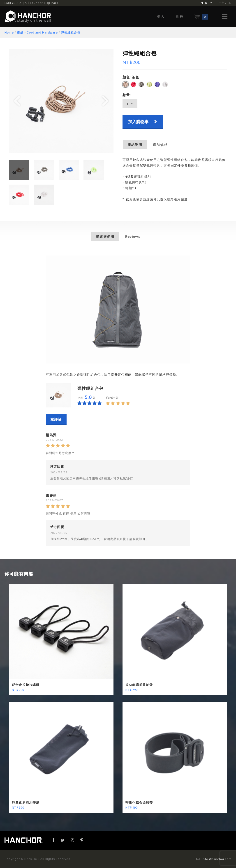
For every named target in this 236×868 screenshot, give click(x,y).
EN (230, 3)
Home (9, 32)
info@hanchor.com (214, 859)
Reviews (132, 236)
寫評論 (56, 419)
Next (105, 101)
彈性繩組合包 (71, 32)
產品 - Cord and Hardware (37, 32)
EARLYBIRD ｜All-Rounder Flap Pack (31, 3)
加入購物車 (143, 122)
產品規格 (160, 145)
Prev (17, 101)
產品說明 (135, 145)
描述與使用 (105, 236)
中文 (222, 3)
